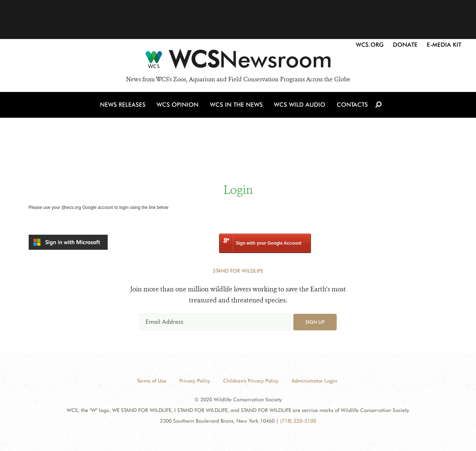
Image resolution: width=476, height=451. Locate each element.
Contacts (352, 106)
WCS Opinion (179, 106)
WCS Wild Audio (300, 106)
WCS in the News (237, 106)
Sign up (315, 322)
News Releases (124, 106)
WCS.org (370, 45)
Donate (405, 45)
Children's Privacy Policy (251, 381)
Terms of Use (152, 381)
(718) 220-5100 (298, 421)
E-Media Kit (444, 45)
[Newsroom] (238, 62)
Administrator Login (314, 381)
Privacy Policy (195, 381)
